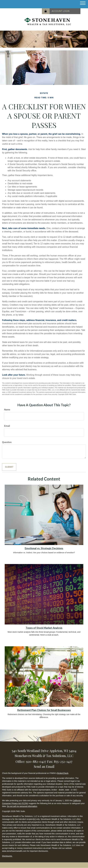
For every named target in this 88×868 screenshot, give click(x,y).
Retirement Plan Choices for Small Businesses (44, 710)
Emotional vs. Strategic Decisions (44, 548)
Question (7, 442)
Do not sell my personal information (22, 806)
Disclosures (7, 856)
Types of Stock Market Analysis (44, 628)
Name (7, 410)
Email (7, 426)
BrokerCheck (63, 773)
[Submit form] (9, 467)
